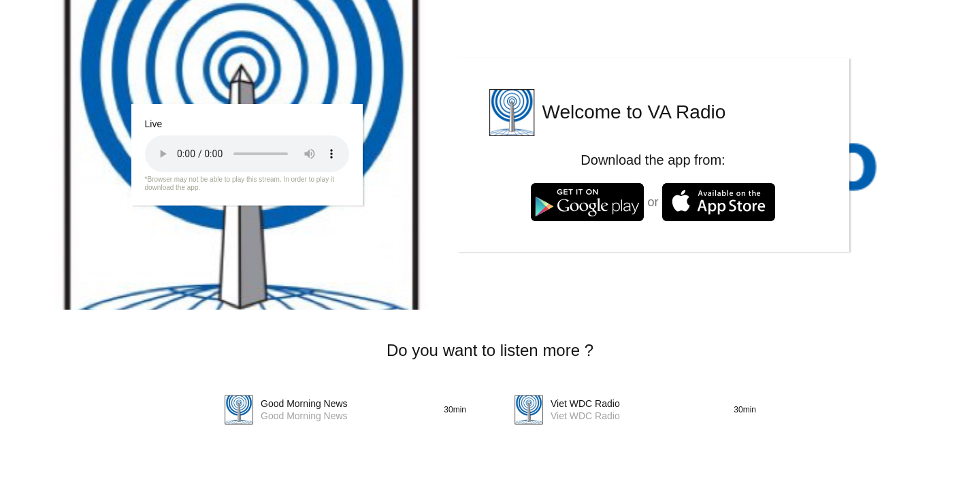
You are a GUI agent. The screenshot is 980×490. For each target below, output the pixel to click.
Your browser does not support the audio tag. (247, 154)
